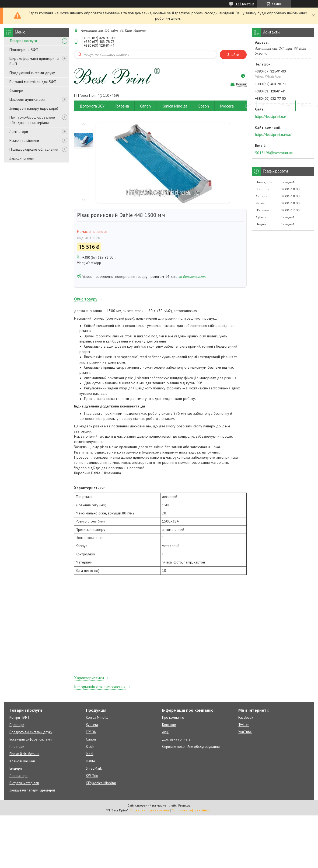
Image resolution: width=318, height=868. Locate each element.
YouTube (245, 732)
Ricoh (285, 106)
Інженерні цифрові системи (31, 739)
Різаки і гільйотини (24, 140)
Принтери (17, 725)
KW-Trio (92, 776)
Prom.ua (184, 805)
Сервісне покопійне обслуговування (191, 747)
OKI (248, 106)
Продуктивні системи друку (32, 73)
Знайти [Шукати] (233, 55)
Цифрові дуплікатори (27, 99)
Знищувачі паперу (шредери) (34, 108)
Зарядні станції (22, 158)
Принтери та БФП (24, 50)
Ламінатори (19, 132)
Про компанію (173, 717)
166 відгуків (245, 4)
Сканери (16, 91)
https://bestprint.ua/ (271, 116)
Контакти (169, 725)
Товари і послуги (23, 41)
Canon (145, 106)
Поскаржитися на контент (150, 810)
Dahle (90, 761)
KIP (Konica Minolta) (101, 783)
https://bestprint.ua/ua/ (273, 134)
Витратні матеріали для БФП (33, 82)
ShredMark (94, 768)
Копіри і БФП (19, 717)
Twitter (244, 725)
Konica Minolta (175, 106)
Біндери (16, 768)
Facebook (246, 717)
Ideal (90, 754)
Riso (266, 106)
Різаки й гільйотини (24, 754)
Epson (204, 106)
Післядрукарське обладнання (34, 149)
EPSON (91, 732)
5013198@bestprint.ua (274, 153)
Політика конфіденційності (192, 810)
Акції (166, 732)
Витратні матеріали (24, 783)
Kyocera (227, 106)
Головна (122, 106)
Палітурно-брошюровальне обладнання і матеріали (32, 120)
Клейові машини (22, 761)
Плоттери (17, 747)
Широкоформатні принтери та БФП (34, 61)
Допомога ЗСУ (92, 106)
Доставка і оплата (176, 739)
